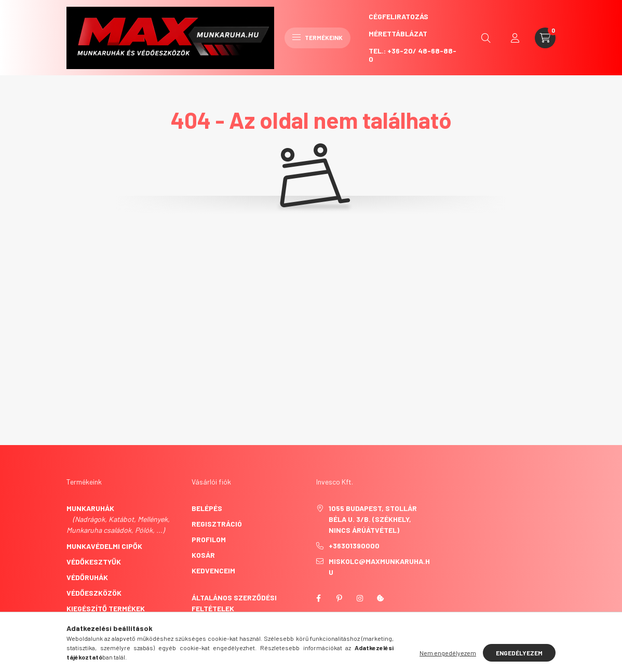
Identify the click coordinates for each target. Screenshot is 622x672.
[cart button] (545, 38)
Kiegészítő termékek (106, 608)
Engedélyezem (519, 653)
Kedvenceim (213, 570)
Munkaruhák (90, 508)
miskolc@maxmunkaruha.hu (379, 567)
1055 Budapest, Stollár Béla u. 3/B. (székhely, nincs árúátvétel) (373, 519)
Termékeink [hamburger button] (317, 37)
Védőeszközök (94, 593)
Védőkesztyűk (94, 562)
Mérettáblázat (398, 33)
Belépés (207, 508)
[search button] (486, 38)
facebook (318, 598)
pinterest (339, 598)
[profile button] (515, 38)
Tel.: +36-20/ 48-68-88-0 (413, 55)
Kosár (203, 555)
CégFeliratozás (398, 16)
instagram (360, 598)
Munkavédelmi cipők (104, 546)
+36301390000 (354, 546)
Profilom (209, 539)
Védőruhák (87, 577)
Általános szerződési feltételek (234, 603)
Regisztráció (217, 524)
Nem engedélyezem (448, 653)
